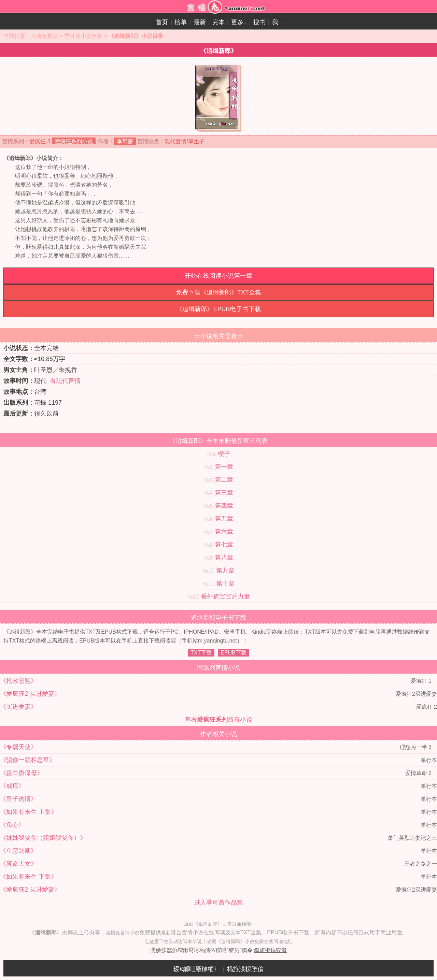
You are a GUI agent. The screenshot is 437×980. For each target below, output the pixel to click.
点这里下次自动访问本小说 (173, 941)
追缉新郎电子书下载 (218, 618)
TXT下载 (201, 653)
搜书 (259, 22)
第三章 (224, 493)
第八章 (224, 558)
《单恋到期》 (18, 851)
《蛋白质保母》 (22, 773)
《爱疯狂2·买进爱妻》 (30, 694)
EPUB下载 (234, 653)
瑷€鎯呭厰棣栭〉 (197, 969)
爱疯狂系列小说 (74, 141)
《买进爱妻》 (18, 707)
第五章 (224, 519)
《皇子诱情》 (18, 799)
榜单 (181, 22)
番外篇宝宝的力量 (225, 596)
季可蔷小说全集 (83, 36)
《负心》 (12, 825)
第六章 (224, 532)
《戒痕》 (12, 786)
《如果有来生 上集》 (29, 812)
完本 (218, 22)
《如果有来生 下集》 (29, 877)
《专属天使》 (18, 747)
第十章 (225, 583)
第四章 (224, 506)
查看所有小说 (218, 720)
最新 (200, 22)
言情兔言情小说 (123, 933)
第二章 (224, 480)
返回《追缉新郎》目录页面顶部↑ (219, 924)
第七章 (224, 545)
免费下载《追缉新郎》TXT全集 (218, 292)
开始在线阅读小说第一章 (218, 276)
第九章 (225, 571)
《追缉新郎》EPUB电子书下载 (218, 309)
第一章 (224, 467)
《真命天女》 (18, 864)
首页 (162, 22)
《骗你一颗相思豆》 (28, 760)
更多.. (239, 22)
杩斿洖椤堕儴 (245, 969)
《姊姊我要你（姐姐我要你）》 (43, 838)
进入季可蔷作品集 (218, 903)
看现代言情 (65, 381)
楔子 (224, 454)
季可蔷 (125, 141)
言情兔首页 (44, 36)
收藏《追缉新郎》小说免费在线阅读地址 (250, 941)
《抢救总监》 (18, 681)
